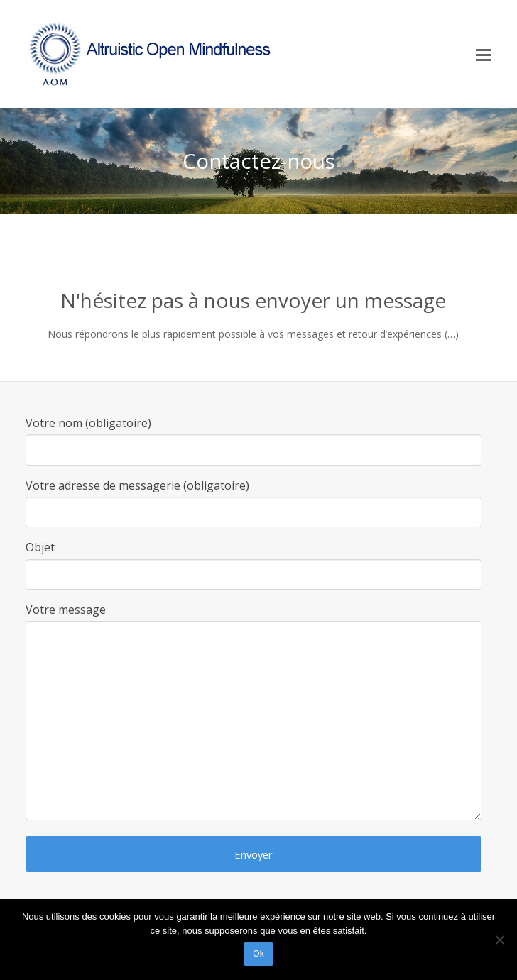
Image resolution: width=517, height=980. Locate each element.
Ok (258, 954)
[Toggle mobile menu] (484, 54)
